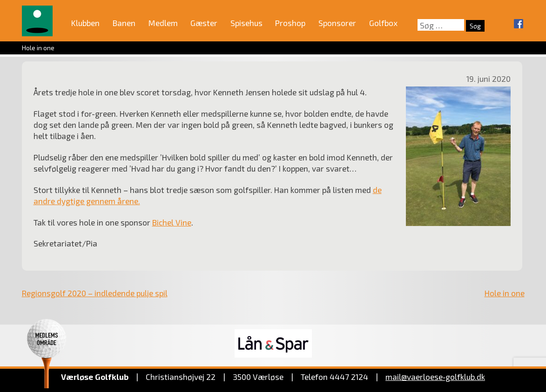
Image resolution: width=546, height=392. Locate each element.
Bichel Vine (172, 222)
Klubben (85, 23)
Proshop (290, 23)
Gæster (204, 23)
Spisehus (246, 23)
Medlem (163, 23)
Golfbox (383, 23)
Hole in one (505, 293)
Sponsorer (337, 23)
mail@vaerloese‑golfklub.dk (435, 377)
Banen (124, 23)
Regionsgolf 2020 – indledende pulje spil (95, 293)
